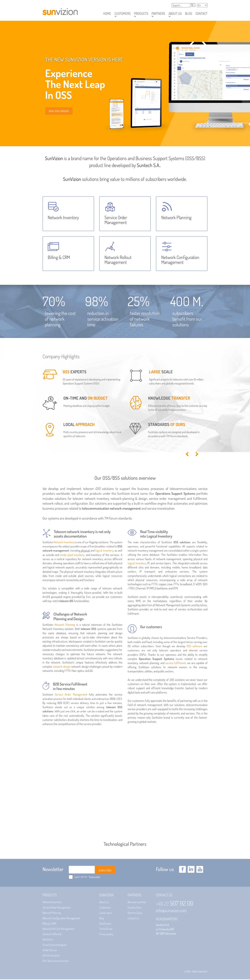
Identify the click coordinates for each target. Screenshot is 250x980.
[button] (123, 14)
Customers (105, 908)
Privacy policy (94, 877)
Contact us (133, 919)
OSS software (194, 647)
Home (107, 13)
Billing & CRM (49, 924)
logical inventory (104, 551)
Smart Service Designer (55, 945)
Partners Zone (135, 913)
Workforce (48, 940)
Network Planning (65, 625)
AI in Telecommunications (56, 961)
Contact (201, 13)
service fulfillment (176, 664)
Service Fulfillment (52, 935)
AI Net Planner (50, 951)
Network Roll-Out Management (59, 929)
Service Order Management (71, 695)
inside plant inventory (72, 555)
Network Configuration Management (61, 919)
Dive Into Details (59, 111)
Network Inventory (64, 543)
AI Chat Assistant (51, 956)
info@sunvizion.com (171, 911)
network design (62, 667)
